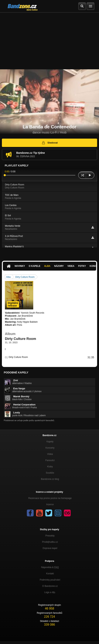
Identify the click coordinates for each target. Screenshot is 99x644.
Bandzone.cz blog (50, 479)
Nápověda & (50, 567)
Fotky (82, 266)
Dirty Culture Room (25, 277)
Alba (47, 266)
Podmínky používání (50, 580)
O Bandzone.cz (50, 586)
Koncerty (50, 448)
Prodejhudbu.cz (50, 542)
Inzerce (50, 504)
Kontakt (50, 574)
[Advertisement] (49, 41)
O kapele (34, 266)
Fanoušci (50, 460)
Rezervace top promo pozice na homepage (50, 498)
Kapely (50, 442)
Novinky (20, 266)
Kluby (50, 467)
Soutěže (50, 473)
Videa (71, 266)
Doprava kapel (50, 548)
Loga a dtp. (50, 592)
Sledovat (50, 143)
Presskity (50, 536)
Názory (59, 266)
